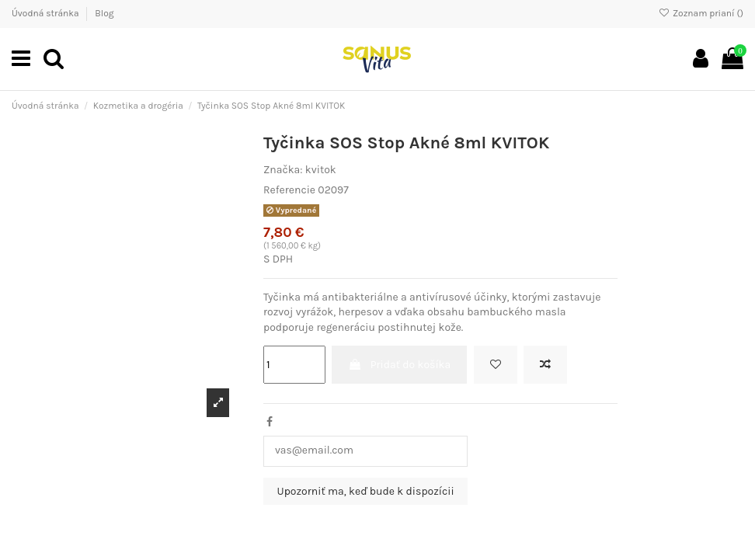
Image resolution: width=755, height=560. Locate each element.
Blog (104, 13)
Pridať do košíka (399, 365)
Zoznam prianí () (701, 13)
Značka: (283, 170)
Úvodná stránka (46, 13)
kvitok (321, 170)
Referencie (289, 190)
